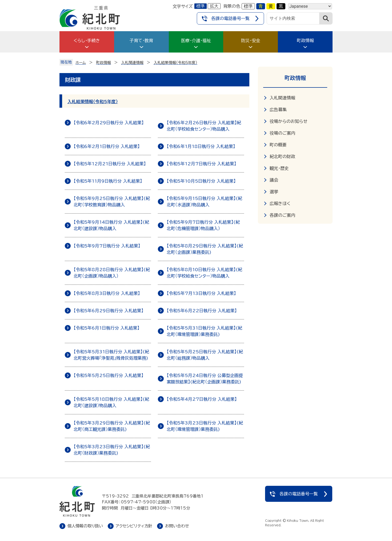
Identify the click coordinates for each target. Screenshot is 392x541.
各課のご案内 (282, 215)
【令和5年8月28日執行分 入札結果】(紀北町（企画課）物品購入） (112, 273)
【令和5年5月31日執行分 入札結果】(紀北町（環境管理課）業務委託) (204, 331)
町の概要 (278, 145)
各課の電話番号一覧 (230, 18)
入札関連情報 (282, 98)
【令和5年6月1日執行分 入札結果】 (107, 328)
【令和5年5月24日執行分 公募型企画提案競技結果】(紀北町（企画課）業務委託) (205, 379)
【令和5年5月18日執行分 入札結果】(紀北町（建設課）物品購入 (111, 402)
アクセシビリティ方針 (134, 526)
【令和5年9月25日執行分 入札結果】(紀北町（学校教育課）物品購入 (112, 202)
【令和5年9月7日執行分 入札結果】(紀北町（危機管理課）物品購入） (203, 225)
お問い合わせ (177, 526)
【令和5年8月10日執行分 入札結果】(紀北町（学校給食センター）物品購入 (204, 273)
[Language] (310, 6)
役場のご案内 (282, 133)
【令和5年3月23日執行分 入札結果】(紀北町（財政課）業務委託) (112, 450)
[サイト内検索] (293, 18)
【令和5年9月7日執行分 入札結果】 (107, 246)
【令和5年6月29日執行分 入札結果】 (109, 311)
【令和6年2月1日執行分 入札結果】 (107, 146)
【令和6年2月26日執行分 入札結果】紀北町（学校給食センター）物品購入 (204, 126)
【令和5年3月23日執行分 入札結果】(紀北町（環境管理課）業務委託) (205, 426)
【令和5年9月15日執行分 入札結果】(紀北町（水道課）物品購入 (204, 202)
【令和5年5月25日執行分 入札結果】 (109, 375)
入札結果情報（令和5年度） (93, 102)
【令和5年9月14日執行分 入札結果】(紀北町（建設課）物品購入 (111, 225)
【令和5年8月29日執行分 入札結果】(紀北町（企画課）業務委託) (205, 249)
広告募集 (278, 110)
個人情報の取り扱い (85, 526)
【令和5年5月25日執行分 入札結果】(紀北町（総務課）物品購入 (205, 355)
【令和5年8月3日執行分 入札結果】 (107, 293)
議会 (274, 180)
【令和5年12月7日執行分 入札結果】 (201, 164)
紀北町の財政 (282, 157)
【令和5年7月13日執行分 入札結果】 (201, 293)
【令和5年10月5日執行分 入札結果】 (201, 181)
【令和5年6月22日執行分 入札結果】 (202, 311)
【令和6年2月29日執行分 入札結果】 (109, 123)
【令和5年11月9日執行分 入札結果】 (108, 181)
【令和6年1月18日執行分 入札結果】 (201, 146)
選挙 (274, 192)
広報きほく (280, 203)
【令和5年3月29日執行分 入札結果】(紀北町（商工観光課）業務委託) (112, 426)
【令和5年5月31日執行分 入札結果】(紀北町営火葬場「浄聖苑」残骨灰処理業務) (111, 355)
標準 (201, 6)
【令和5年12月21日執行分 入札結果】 (110, 164)
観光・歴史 (279, 168)
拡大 (214, 6)
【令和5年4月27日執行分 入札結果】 (202, 399)
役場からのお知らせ (289, 121)
